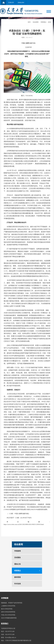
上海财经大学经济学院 (8, 606)
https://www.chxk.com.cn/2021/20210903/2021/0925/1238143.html (24, 524)
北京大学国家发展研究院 (9, 618)
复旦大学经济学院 (7, 609)
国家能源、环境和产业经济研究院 (12, 603)
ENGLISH (21, 3)
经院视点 (44, 22)
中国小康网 (25, 43)
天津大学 (11, 3)
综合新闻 (36, 22)
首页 (29, 22)
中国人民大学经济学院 (8, 615)
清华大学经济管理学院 (8, 612)
